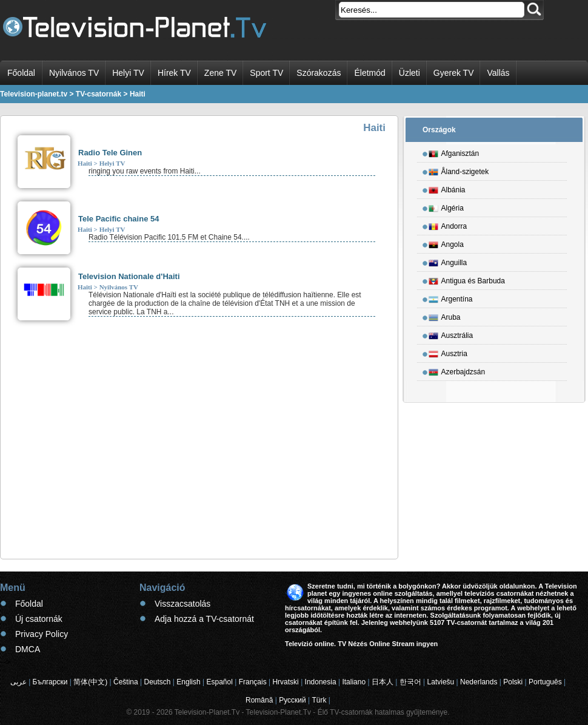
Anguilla (448, 261)
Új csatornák (39, 619)
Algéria (446, 206)
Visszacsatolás (182, 604)
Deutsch (157, 682)
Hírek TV (174, 73)
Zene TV (220, 73)
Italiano (354, 682)
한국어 (410, 682)
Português (545, 682)
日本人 (383, 682)
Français (253, 682)
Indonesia (321, 682)
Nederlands (479, 682)
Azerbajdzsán (457, 370)
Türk (319, 700)
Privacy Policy (42, 634)
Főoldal (21, 73)
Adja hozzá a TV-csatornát (204, 619)
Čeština (126, 682)
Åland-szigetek (459, 170)
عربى (18, 682)
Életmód (369, 73)
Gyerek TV (454, 73)
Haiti (85, 163)
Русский (292, 700)
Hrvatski (285, 682)
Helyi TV (128, 73)
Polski (513, 682)
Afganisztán (454, 152)
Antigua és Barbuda (467, 279)
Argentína (451, 297)
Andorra (448, 224)
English (188, 682)
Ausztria (448, 352)
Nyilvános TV (74, 73)
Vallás (498, 73)
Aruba (445, 315)
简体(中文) (90, 682)
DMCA (28, 649)
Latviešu (441, 682)
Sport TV (266, 73)
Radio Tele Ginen (110, 153)
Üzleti (409, 73)
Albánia (447, 188)
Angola (446, 243)
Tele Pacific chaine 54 (119, 219)
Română (259, 700)
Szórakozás (319, 73)
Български (50, 682)
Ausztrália (451, 334)
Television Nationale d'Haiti (129, 276)
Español (219, 682)
